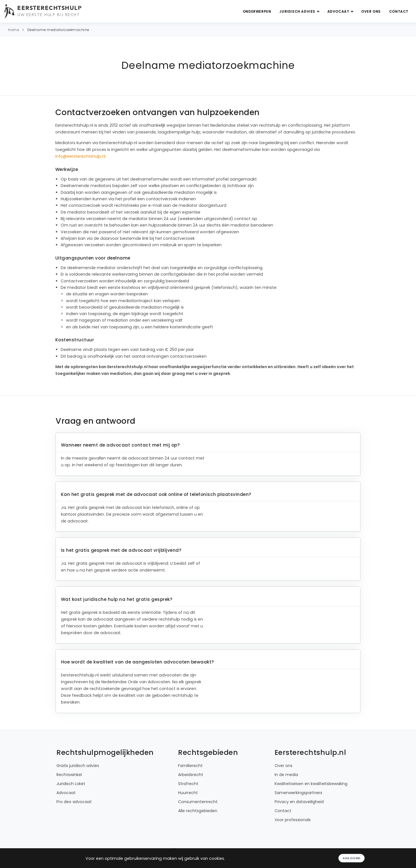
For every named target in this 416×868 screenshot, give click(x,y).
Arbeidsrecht (191, 775)
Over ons (371, 11)
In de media (286, 775)
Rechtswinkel (69, 775)
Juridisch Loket (71, 784)
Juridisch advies (300, 11)
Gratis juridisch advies (78, 766)
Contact (399, 11)
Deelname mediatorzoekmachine (58, 30)
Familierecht (190, 766)
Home (14, 30)
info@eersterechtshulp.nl (80, 156)
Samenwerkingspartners (298, 793)
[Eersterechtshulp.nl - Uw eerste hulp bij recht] (44, 11)
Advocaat (341, 11)
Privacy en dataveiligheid (299, 802)
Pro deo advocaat (74, 802)
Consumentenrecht (198, 802)
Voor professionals (293, 820)
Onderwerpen (257, 11)
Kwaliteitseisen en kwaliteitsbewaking (311, 784)
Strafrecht (188, 784)
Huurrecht (188, 793)
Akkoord (352, 858)
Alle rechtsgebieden (198, 811)
